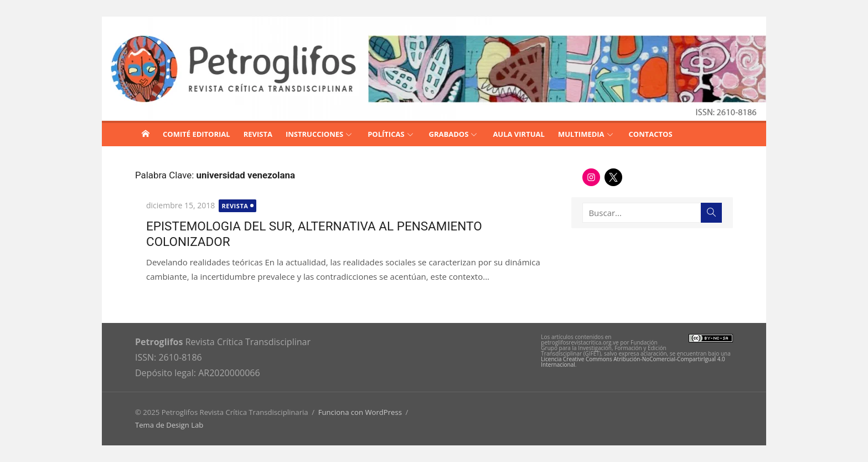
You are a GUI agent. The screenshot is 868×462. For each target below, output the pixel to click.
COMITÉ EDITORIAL (197, 134)
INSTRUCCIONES (314, 134)
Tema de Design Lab (169, 425)
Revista (235, 206)
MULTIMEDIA (581, 134)
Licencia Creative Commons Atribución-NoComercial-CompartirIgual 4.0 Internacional (633, 362)
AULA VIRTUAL (519, 134)
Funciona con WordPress (360, 412)
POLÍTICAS (386, 134)
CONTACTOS (651, 134)
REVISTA (258, 134)
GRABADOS (449, 134)
